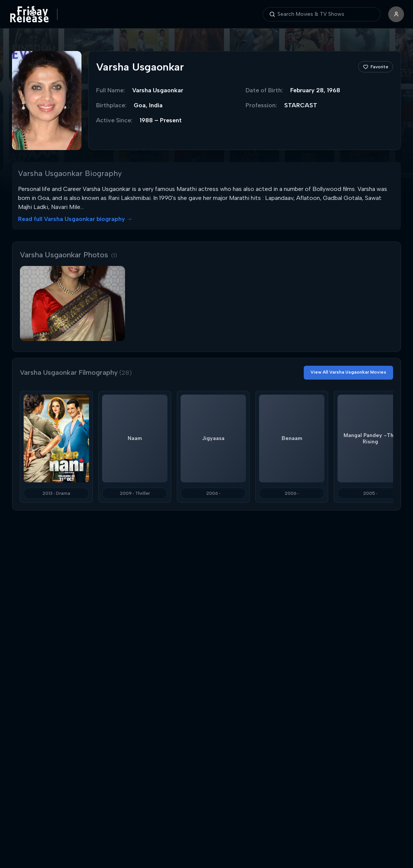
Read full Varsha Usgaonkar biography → (75, 219)
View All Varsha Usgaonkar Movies (348, 372)
